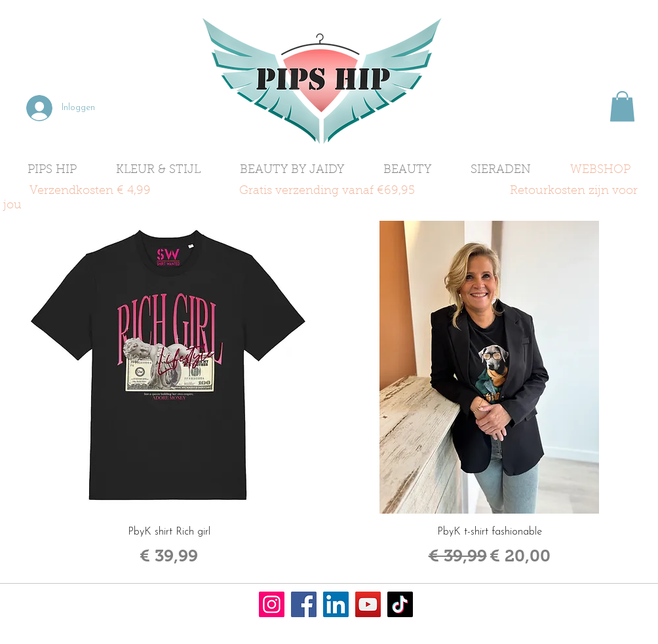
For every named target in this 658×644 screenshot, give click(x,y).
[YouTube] (368, 604)
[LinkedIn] (336, 604)
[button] (622, 106)
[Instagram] (272, 604)
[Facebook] (304, 604)
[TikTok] (400, 604)
